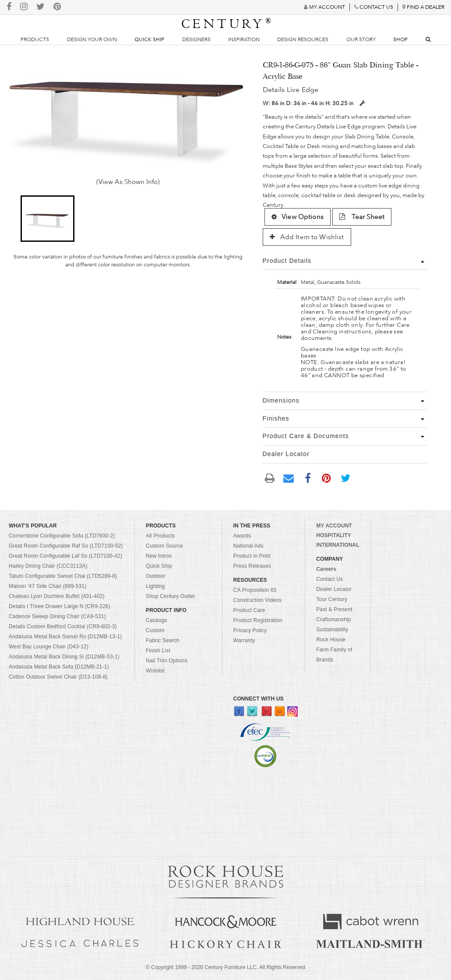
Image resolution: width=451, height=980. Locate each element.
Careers (326, 569)
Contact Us (329, 579)
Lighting (155, 586)
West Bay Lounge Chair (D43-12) (49, 647)
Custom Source (164, 546)
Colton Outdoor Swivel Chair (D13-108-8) (58, 677)
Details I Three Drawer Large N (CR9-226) (60, 606)
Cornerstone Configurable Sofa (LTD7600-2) (62, 536)
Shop (400, 39)
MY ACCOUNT (334, 526)
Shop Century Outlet (170, 596)
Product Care (249, 610)
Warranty (244, 640)
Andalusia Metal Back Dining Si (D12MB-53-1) (64, 657)
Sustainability (332, 630)
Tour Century (332, 599)
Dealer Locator (334, 589)
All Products (160, 536)
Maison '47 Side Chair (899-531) (48, 586)
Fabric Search (163, 640)
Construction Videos (257, 600)
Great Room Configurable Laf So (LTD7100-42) (65, 556)
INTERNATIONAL (338, 545)
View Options (298, 217)
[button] (48, 219)
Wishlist (155, 671)
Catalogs (157, 620)
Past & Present (334, 609)
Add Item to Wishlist (307, 237)
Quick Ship (149, 39)
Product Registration (258, 620)
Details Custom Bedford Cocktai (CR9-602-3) (63, 626)
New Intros (159, 556)
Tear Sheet (362, 217)
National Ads (248, 546)
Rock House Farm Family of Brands (334, 650)
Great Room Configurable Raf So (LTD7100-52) (66, 546)
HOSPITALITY (334, 535)
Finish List (158, 651)
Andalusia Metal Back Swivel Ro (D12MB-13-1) (65, 637)
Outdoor (155, 576)
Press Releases (252, 566)
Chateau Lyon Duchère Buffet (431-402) (57, 596)
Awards (242, 536)
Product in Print (252, 556)
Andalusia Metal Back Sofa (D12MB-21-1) (59, 667)
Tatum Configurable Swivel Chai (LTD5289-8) (63, 576)
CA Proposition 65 (255, 590)
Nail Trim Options (167, 661)
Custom (155, 630)
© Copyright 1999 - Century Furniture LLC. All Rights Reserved (225, 967)
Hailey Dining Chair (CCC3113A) (48, 566)
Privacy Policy (250, 630)
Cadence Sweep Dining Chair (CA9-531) (57, 616)
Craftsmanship (333, 619)
